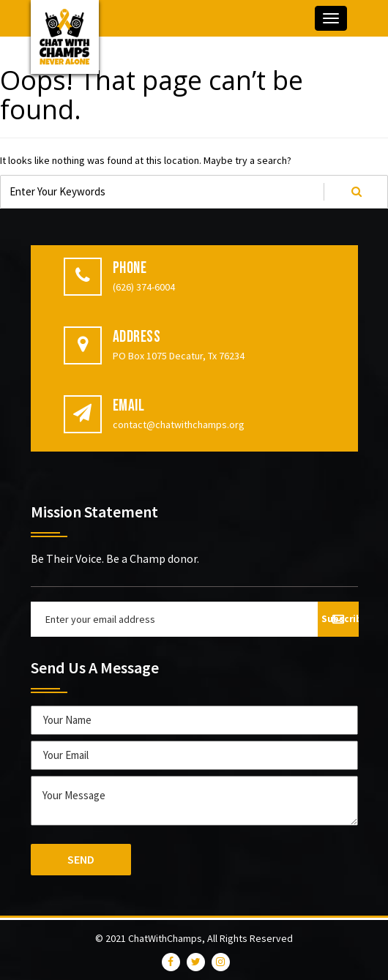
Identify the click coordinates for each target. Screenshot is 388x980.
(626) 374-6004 (144, 287)
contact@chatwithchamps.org (179, 424)
